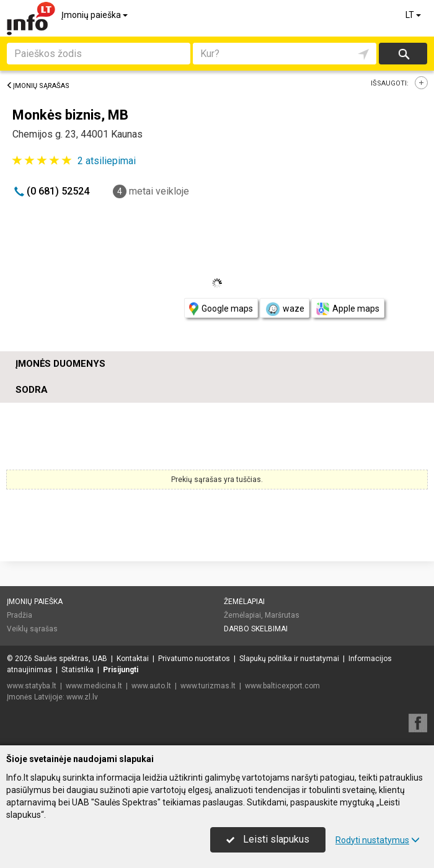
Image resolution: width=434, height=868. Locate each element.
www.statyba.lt (32, 686)
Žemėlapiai (244, 602)
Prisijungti (121, 670)
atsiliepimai (107, 161)
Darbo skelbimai (256, 629)
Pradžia (20, 615)
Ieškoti (403, 54)
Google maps (221, 309)
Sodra (32, 390)
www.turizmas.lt (208, 686)
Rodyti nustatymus (378, 840)
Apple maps (348, 309)
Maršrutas (282, 615)
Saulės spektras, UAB (71, 659)
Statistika (77, 670)
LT (414, 15)
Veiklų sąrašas (32, 629)
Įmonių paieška (95, 15)
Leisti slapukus (268, 839)
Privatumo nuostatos (194, 659)
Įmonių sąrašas (38, 86)
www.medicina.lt (94, 686)
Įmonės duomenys (60, 364)
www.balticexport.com (282, 686)
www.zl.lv (82, 697)
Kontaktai (133, 659)
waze (285, 309)
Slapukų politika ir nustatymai (289, 659)
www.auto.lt (151, 686)
